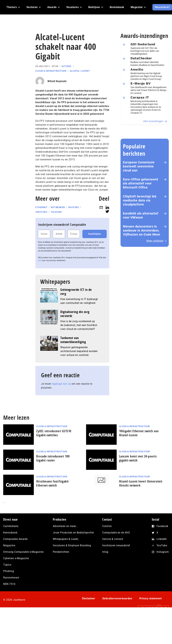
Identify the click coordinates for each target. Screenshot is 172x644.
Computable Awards (15, 539)
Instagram (163, 552)
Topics (7, 565)
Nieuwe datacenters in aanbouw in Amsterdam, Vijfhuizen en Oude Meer (142, 230)
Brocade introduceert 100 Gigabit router (53, 458)
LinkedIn (162, 539)
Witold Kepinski (57, 81)
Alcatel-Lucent (80, 71)
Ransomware (11, 578)
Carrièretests (11, 526)
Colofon (107, 526)
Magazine (9, 545)
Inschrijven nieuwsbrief (116, 545)
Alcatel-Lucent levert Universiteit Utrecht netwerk (141, 483)
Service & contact (113, 539)
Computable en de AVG (116, 533)
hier (40, 260)
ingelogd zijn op (61, 384)
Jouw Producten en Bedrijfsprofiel (73, 533)
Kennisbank (10, 533)
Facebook (162, 526)
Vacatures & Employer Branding (72, 545)
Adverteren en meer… (65, 526)
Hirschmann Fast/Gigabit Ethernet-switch (52, 483)
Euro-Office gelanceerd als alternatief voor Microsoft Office (140, 183)
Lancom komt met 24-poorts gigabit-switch (138, 458)
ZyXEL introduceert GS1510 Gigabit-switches (54, 433)
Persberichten (61, 552)
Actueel (67, 66)
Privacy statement (151, 598)
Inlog (105, 552)
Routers (74, 207)
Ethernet (41, 207)
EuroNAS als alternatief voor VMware (141, 215)
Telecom (56, 212)
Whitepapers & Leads (66, 539)
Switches (41, 212)
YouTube (162, 545)
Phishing (9, 571)
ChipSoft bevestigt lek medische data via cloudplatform (140, 200)
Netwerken (58, 207)
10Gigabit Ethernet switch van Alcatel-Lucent (139, 433)
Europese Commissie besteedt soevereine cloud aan (139, 166)
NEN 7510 (9, 584)
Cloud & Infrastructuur (51, 71)
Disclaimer (89, 598)
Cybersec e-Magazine (16, 558)
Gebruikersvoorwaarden (117, 598)
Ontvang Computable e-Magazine (23, 552)
